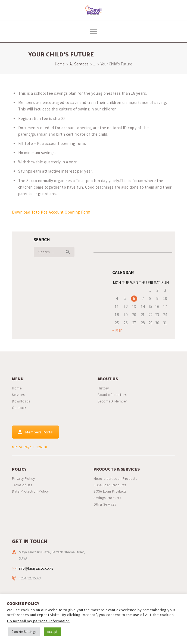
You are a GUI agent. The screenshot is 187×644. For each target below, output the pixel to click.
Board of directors (112, 395)
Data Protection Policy (30, 491)
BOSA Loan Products (110, 491)
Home (60, 64)
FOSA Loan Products (110, 485)
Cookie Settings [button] (24, 632)
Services (18, 395)
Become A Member (112, 401)
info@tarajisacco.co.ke (36, 568)
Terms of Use (22, 485)
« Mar (117, 330)
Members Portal (35, 432)
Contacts (19, 408)
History (103, 388)
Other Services (105, 504)
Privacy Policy (23, 479)
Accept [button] (52, 632)
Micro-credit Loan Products (115, 479)
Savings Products (107, 498)
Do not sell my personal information (38, 621)
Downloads (21, 401)
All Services (79, 64)
